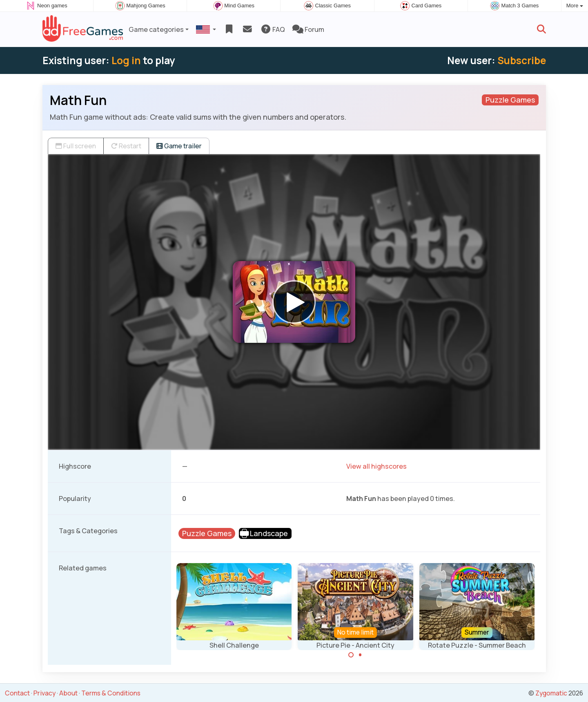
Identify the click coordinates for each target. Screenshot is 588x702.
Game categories (156, 29)
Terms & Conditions (111, 693)
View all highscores (376, 466)
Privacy (45, 693)
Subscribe (522, 60)
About (68, 693)
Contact (17, 693)
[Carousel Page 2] (360, 655)
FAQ (273, 29)
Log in (126, 60)
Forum (308, 29)
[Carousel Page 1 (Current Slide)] (351, 655)
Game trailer (179, 146)
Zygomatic (551, 693)
